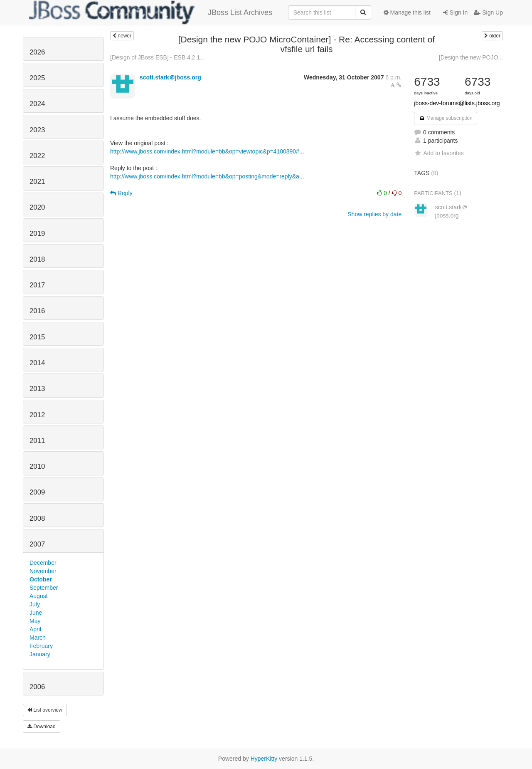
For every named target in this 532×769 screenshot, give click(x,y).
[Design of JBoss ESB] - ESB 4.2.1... (158, 57)
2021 (37, 182)
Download (42, 727)
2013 (37, 389)
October (41, 579)
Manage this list (407, 12)
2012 (37, 415)
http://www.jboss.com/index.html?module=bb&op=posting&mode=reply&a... (207, 176)
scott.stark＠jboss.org (170, 77)
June (36, 613)
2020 (37, 207)
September (44, 588)
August (39, 596)
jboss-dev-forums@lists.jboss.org (457, 103)
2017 (37, 285)
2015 (37, 337)
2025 (37, 78)
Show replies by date (374, 214)
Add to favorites (439, 153)
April (35, 629)
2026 (37, 52)
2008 (37, 518)
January (40, 654)
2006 (37, 687)
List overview (45, 710)
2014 (37, 363)
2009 (37, 492)
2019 (37, 234)
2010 (37, 466)
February (41, 646)
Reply (121, 193)
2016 (37, 311)
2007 (37, 544)
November (43, 571)
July (35, 604)
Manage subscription (446, 118)
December (43, 563)
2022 (37, 156)
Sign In (455, 12)
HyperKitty (264, 759)
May (35, 621)
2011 (37, 441)
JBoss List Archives (151, 12)
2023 (37, 130)
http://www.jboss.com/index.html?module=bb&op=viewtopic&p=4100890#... (207, 151)
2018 (37, 259)
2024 (37, 104)
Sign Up (488, 12)
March (38, 638)
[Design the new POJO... (471, 57)
